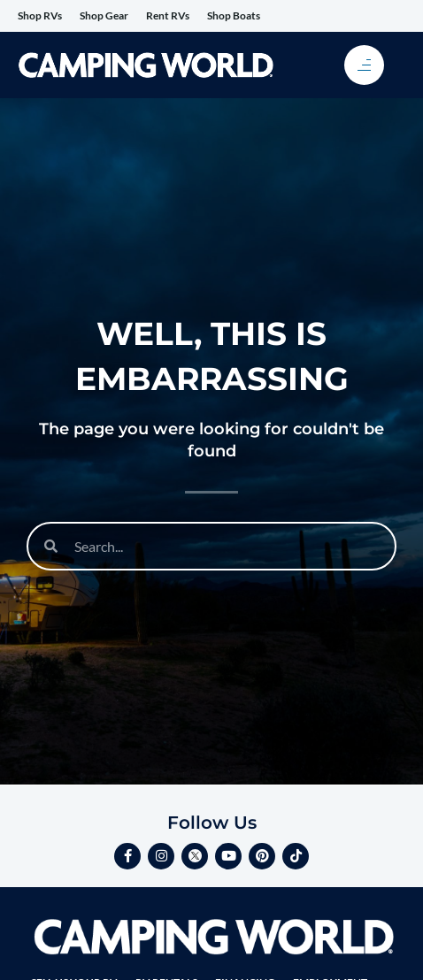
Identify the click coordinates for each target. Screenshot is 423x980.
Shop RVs (40, 15)
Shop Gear (104, 15)
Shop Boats (234, 15)
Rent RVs (168, 15)
